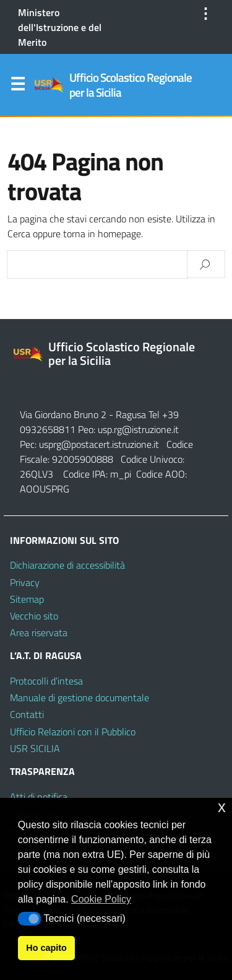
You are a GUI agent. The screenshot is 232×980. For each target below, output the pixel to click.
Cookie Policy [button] (101, 899)
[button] (29, 919)
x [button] (222, 807)
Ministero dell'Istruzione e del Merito (60, 27)
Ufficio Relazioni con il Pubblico (73, 732)
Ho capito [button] (46, 948)
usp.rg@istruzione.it (138, 429)
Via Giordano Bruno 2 (63, 414)
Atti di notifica (39, 797)
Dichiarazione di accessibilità (67, 565)
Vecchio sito (34, 616)
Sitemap (27, 599)
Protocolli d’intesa (46, 681)
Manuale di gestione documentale (79, 698)
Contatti (27, 714)
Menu (17, 87)
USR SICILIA (35, 748)
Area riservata (39, 632)
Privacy (25, 582)
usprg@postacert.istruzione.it (99, 444)
